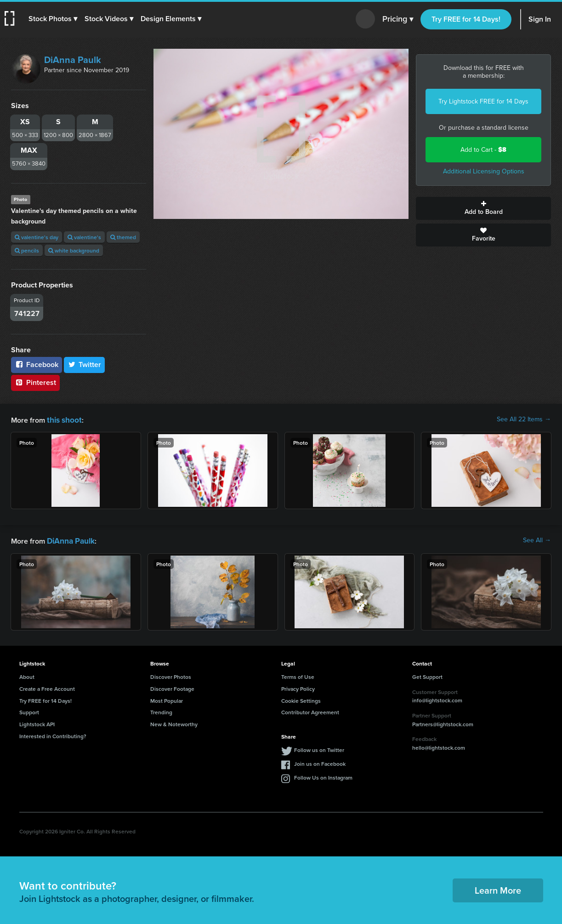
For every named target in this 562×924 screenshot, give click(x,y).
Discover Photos (171, 675)
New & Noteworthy (174, 722)
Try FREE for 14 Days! (466, 19)
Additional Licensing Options (484, 171)
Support (29, 710)
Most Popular (167, 699)
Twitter (85, 364)
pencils (27, 250)
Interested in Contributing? (53, 734)
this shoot (63, 419)
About (27, 675)
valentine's (84, 237)
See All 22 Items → (524, 419)
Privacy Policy (298, 687)
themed (123, 237)
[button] (54, 19)
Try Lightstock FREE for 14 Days (483, 101)
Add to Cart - (483, 150)
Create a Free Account (47, 687)
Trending (161, 710)
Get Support (427, 675)
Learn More (498, 888)
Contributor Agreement (310, 710)
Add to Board (483, 208)
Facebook (37, 364)
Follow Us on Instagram (323, 776)
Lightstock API (37, 722)
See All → (537, 539)
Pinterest (35, 382)
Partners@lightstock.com (443, 722)
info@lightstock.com (437, 698)
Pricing (398, 19)
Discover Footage (172, 687)
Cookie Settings (301, 699)
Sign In (540, 19)
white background (74, 250)
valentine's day (37, 237)
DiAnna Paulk (73, 60)
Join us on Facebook (320, 762)
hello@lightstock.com (439, 746)
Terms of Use (298, 675)
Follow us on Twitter (319, 748)
